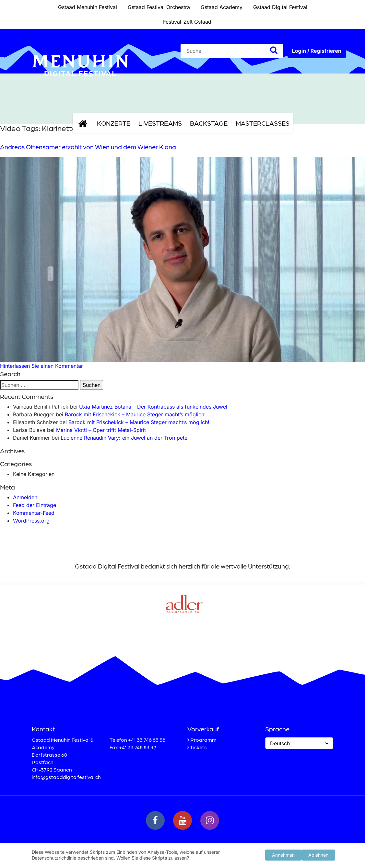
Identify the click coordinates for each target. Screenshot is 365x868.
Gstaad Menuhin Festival (88, 7)
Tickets (198, 747)
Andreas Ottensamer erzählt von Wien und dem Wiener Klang (88, 147)
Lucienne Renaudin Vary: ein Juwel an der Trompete (124, 438)
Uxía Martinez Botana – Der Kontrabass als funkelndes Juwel (153, 407)
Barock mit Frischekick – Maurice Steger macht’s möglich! (135, 414)
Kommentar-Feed (34, 513)
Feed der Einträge (35, 505)
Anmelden (25, 497)
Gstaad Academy (222, 7)
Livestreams (160, 123)
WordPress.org (31, 521)
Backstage (209, 123)
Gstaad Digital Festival (280, 7)
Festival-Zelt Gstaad (187, 22)
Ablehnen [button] (318, 854)
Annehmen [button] (283, 854)
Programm (203, 740)
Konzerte (114, 123)
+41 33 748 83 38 (147, 740)
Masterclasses (263, 123)
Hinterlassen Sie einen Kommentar (41, 366)
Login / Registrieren (317, 51)
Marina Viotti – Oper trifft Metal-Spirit (101, 430)
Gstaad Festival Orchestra (159, 7)
